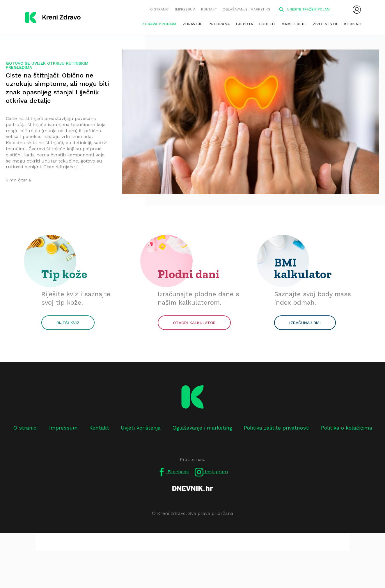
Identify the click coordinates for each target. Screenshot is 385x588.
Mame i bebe (294, 24)
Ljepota (244, 24)
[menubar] (357, 10)
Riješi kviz (68, 323)
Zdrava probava (159, 24)
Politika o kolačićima (347, 428)
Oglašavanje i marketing (246, 9)
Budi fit (267, 24)
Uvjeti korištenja (141, 428)
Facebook (173, 472)
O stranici (160, 9)
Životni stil (325, 24)
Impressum (185, 9)
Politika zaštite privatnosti (277, 428)
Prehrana (219, 24)
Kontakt (209, 9)
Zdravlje (192, 24)
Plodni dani (189, 274)
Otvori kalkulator (194, 323)
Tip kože (64, 274)
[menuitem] (357, 10)
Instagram (211, 472)
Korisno (353, 24)
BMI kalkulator (303, 268)
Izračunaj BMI (305, 323)
